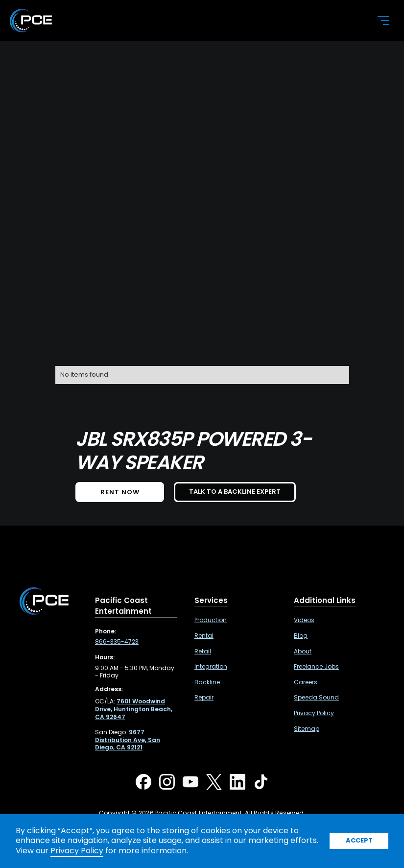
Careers (306, 682)
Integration (211, 667)
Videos (304, 620)
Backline (207, 682)
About (303, 651)
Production (211, 620)
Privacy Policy (314, 713)
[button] (378, 21)
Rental (204, 636)
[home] (185, 21)
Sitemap (307, 729)
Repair (204, 698)
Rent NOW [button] (120, 492)
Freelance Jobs (316, 667)
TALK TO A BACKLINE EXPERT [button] (235, 492)
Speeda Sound (316, 698)
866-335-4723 (117, 642)
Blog (301, 636)
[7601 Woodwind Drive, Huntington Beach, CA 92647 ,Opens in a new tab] (134, 709)
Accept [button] (359, 840)
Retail (203, 651)
